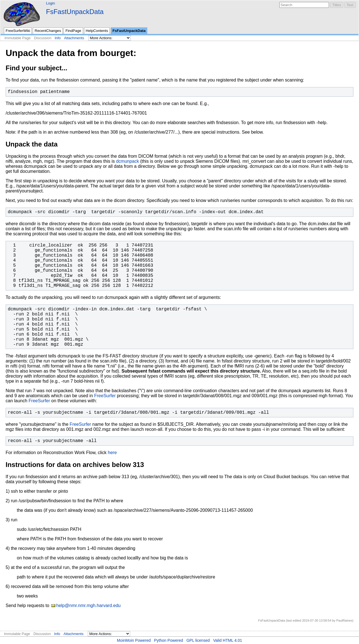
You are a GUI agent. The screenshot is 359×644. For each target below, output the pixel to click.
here (112, 453)
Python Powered (168, 640)
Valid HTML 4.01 (228, 640)
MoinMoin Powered (134, 640)
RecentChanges (48, 31)
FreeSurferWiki (18, 31)
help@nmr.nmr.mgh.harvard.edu (88, 605)
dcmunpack (128, 161)
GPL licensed (198, 640)
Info (58, 38)
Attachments (74, 38)
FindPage (73, 31)
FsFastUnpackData (75, 12)
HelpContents (97, 31)
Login (50, 3)
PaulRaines (344, 620)
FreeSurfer (105, 396)
